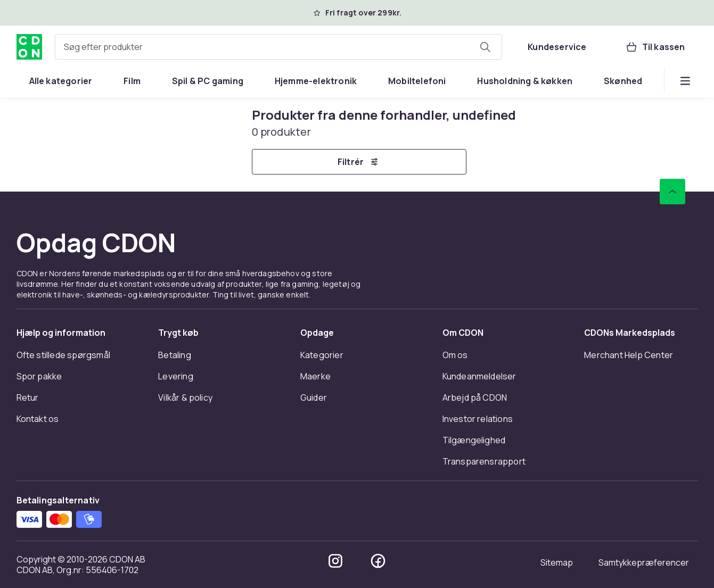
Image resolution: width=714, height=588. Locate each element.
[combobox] (279, 47)
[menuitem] (61, 81)
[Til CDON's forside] (29, 47)
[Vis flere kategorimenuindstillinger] (685, 81)
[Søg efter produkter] (485, 47)
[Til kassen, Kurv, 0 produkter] (655, 47)
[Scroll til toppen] (672, 192)
